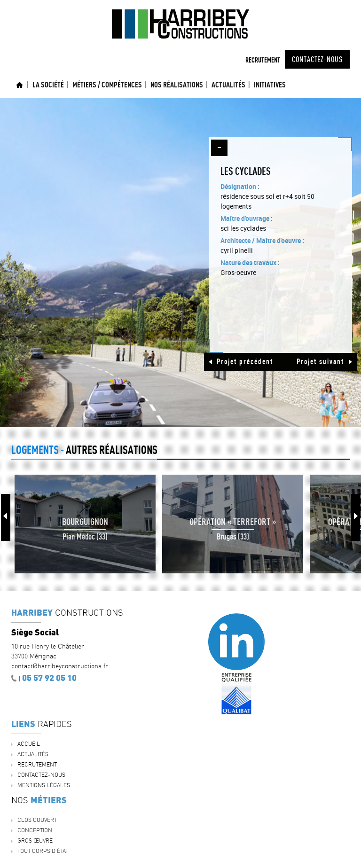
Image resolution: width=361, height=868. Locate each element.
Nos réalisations (177, 85)
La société (48, 85)
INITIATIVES (270, 85)
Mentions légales (44, 785)
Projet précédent (245, 361)
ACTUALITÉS (228, 85)
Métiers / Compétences (107, 85)
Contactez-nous (317, 59)
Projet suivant (320, 361)
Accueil (20, 85)
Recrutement (263, 60)
